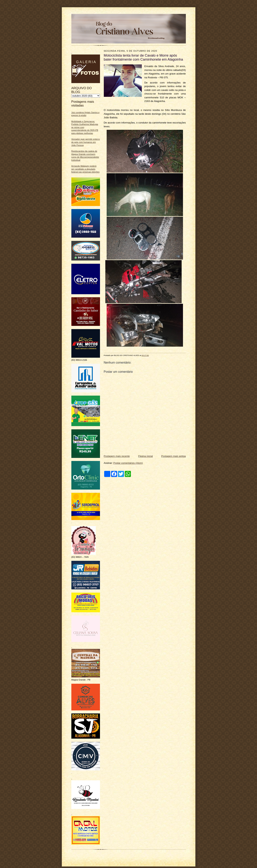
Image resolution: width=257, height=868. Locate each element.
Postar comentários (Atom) (128, 463)
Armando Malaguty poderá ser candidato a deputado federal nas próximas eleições (85, 169)
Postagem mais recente (117, 456)
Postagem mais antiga (174, 456)
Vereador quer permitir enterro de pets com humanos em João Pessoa (86, 142)
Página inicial (145, 456)
